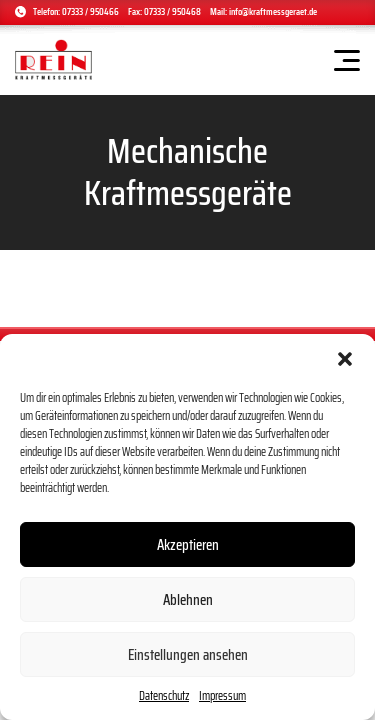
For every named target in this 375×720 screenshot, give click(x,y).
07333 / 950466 (90, 11)
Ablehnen (188, 600)
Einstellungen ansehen (188, 655)
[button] (345, 359)
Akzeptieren (188, 545)
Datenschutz (164, 696)
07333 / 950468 (172, 11)
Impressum (222, 696)
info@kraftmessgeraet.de (273, 11)
